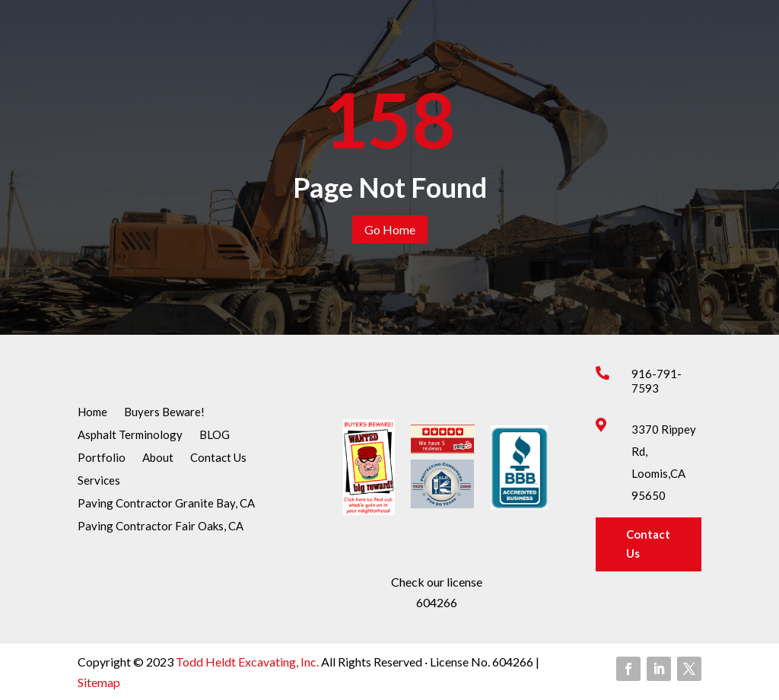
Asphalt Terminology (130, 435)
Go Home (390, 229)
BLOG (215, 435)
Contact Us (218, 458)
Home (92, 412)
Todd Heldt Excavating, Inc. (248, 662)
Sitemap (99, 682)
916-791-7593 (657, 381)
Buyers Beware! (164, 412)
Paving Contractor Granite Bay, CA (166, 504)
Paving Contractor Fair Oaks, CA (161, 527)
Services (99, 481)
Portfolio (102, 458)
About (158, 458)
